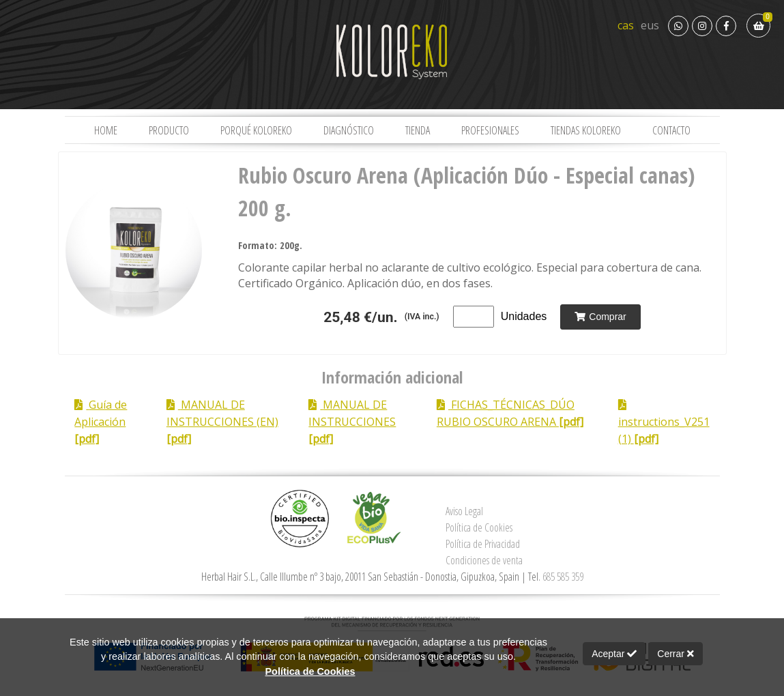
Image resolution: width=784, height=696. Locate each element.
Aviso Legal (464, 511)
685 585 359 (563, 577)
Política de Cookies (479, 527)
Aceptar (614, 654)
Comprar (600, 317)
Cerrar (676, 654)
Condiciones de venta (484, 560)
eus (650, 25)
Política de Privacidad (483, 544)
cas (626, 25)
